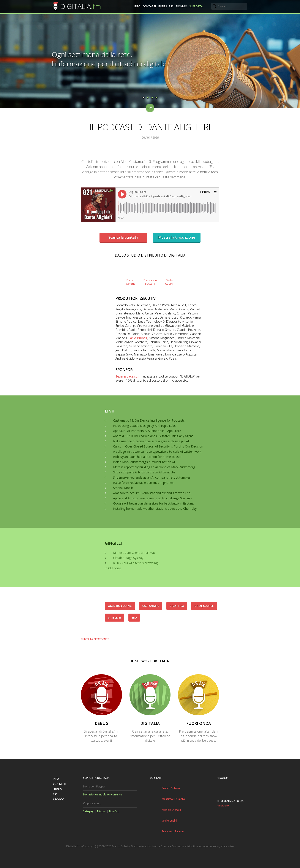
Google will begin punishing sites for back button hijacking (153, 503)
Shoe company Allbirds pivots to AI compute (144, 472)
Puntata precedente (95, 639)
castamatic (151, 606)
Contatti (149, 6)
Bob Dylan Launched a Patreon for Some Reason (148, 457)
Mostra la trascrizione (177, 237)
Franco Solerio (171, 788)
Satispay (88, 811)
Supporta (196, 6)
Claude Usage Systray (128, 558)
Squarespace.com (128, 376)
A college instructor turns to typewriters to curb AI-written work (157, 451)
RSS (171, 6)
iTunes (162, 6)
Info (137, 6)
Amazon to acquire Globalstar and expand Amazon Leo (152, 493)
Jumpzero (223, 805)
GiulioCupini (169, 282)
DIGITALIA (81, 6)
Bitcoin (101, 811)
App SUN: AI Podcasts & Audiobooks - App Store (147, 431)
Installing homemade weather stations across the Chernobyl (155, 509)
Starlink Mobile (123, 488)
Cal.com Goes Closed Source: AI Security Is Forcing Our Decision (158, 446)
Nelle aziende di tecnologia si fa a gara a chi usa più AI (151, 441)
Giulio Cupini (169, 821)
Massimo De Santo (173, 799)
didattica (177, 606)
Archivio (181, 6)
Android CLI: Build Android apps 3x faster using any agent (153, 436)
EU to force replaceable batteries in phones (143, 483)
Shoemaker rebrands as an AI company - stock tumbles (152, 477)
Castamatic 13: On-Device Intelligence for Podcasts (149, 420)
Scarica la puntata (123, 237)
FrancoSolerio (131, 282)
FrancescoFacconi (150, 282)
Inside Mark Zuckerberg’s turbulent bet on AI (144, 462)
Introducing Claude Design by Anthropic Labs (144, 426)
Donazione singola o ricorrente (103, 794)
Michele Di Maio (171, 810)
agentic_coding (120, 606)
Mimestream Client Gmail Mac (134, 553)
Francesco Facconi (173, 831)
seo (134, 618)
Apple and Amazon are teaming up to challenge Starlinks (152, 498)
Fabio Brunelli (138, 338)
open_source (204, 606)
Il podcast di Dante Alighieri (150, 127)
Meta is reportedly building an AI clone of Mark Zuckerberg (154, 467)
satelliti (115, 618)
